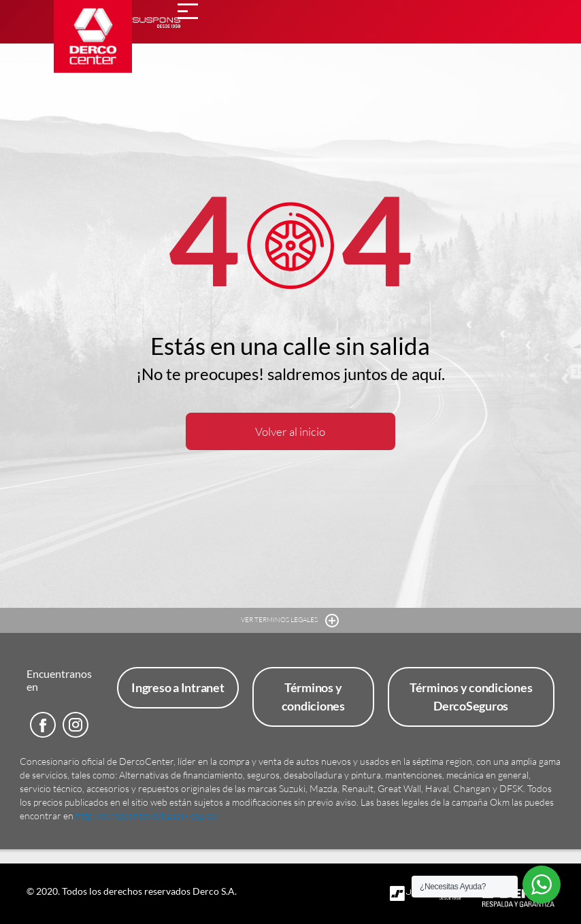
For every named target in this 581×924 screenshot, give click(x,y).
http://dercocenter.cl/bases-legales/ (147, 816)
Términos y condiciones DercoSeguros (471, 697)
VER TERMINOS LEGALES (290, 620)
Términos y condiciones (313, 697)
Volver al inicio (290, 431)
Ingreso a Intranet (178, 687)
